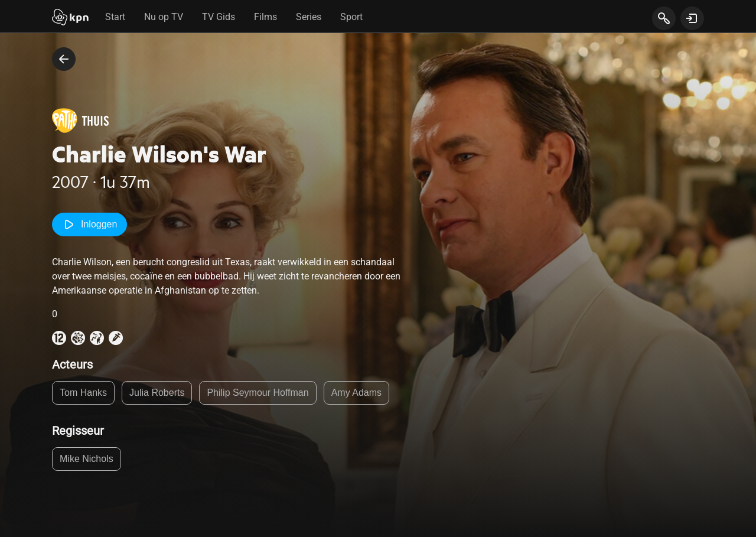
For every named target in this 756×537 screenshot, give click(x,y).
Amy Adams (356, 393)
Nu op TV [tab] (164, 17)
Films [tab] (265, 17)
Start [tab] (115, 17)
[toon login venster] (692, 18)
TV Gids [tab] (219, 17)
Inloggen (89, 224)
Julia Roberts (157, 393)
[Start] (70, 18)
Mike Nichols (87, 459)
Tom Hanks (83, 393)
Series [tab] (309, 17)
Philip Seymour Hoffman (258, 393)
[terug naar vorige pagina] (64, 59)
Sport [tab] (351, 17)
